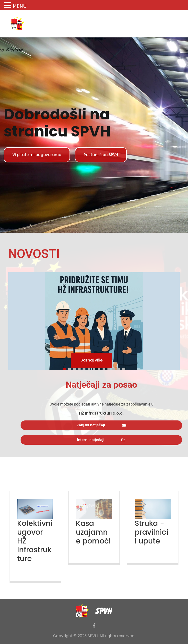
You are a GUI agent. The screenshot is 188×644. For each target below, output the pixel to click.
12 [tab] (120, 368)
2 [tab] (71, 368)
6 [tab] (90, 368)
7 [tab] (95, 368)
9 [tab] (105, 368)
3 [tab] (76, 368)
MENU (20, 6)
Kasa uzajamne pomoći (93, 532)
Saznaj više (92, 360)
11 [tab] (115, 368)
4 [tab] (81, 368)
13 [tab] (125, 368)
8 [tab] (100, 368)
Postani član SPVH (101, 155)
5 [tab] (85, 368)
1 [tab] (66, 368)
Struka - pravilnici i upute (151, 532)
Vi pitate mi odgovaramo (37, 155)
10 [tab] (110, 368)
